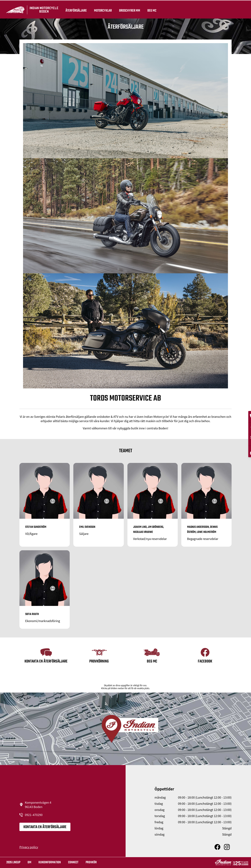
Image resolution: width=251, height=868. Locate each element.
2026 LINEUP (13, 862)
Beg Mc (151, 9)
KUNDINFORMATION (50, 862)
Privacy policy (29, 847)
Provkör (91, 862)
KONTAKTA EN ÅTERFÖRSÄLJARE (45, 827)
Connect (73, 862)
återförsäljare (76, 9)
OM (29, 862)
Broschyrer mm (129, 9)
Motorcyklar (102, 9)
